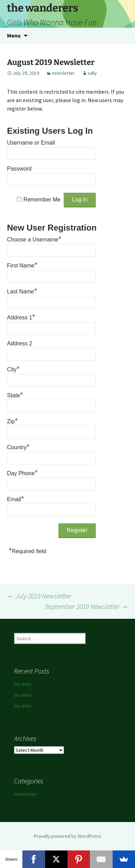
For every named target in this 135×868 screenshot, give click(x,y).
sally (92, 73)
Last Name (22, 291)
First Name (22, 265)
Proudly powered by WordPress (67, 836)
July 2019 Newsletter (39, 596)
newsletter (63, 73)
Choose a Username (34, 239)
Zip (12, 420)
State (15, 395)
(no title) (23, 684)
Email (16, 498)
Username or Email (31, 143)
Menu (14, 35)
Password (19, 169)
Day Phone (22, 472)
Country (18, 446)
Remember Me (42, 200)
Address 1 (21, 317)
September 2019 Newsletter (86, 606)
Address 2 (20, 343)
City (13, 369)
